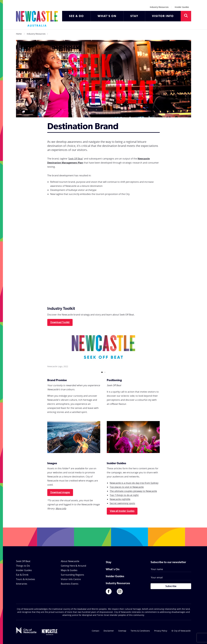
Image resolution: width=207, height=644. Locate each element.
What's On (113, 569)
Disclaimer (109, 631)
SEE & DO (76, 16)
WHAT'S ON (107, 16)
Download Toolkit (60, 322)
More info (61, 508)
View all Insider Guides (122, 511)
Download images (60, 492)
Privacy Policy (161, 631)
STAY (134, 16)
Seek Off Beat (76, 159)
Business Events (70, 584)
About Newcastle (70, 561)
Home (19, 34)
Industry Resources (159, 7)
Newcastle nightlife (120, 499)
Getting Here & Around (73, 566)
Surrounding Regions (72, 575)
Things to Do (23, 566)
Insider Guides (182, 7)
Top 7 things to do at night (124, 495)
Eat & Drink (22, 575)
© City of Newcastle (181, 631)
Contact (95, 631)
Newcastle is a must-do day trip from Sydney (134, 483)
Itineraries (22, 584)
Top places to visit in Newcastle (127, 487)
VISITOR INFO (163, 16)
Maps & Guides (69, 570)
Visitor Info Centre (71, 579)
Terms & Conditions (140, 631)
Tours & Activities (26, 579)
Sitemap (122, 631)
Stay (109, 562)
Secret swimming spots (122, 503)
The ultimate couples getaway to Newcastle (133, 491)
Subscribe (171, 586)
